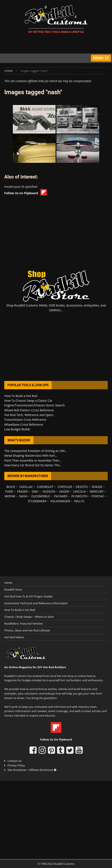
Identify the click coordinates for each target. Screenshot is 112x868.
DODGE (97, 487)
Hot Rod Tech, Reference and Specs (29, 415)
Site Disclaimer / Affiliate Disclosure (32, 770)
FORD (9, 491)
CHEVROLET (45, 487)
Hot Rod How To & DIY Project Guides (28, 596)
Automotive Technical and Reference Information (36, 603)
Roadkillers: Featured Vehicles (24, 624)
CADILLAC (26, 487)
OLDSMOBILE (41, 496)
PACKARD (61, 496)
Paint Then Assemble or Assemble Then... (33, 460)
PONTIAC (98, 496)
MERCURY (97, 491)
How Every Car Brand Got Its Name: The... (33, 465)
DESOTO (82, 487)
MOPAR (10, 496)
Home (8, 583)
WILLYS (79, 501)
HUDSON (49, 491)
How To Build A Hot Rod (20, 610)
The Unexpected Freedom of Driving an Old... (36, 451)
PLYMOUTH (79, 496)
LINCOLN (79, 491)
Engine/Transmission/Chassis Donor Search (35, 405)
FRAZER (22, 491)
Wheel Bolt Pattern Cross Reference (29, 410)
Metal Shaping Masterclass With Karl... (31, 455)
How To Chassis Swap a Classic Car (28, 401)
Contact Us (15, 761)
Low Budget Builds (17, 429)
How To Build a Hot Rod (21, 396)
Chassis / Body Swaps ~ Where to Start (29, 617)
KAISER (64, 491)
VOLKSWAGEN (60, 501)
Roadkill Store (13, 590)
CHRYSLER (65, 487)
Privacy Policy (16, 765)
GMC (35, 491)
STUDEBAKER (37, 501)
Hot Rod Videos (14, 637)
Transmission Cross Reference (25, 420)
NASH (23, 496)
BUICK (11, 487)
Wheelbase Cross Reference (24, 424)
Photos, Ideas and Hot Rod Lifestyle (27, 630)
